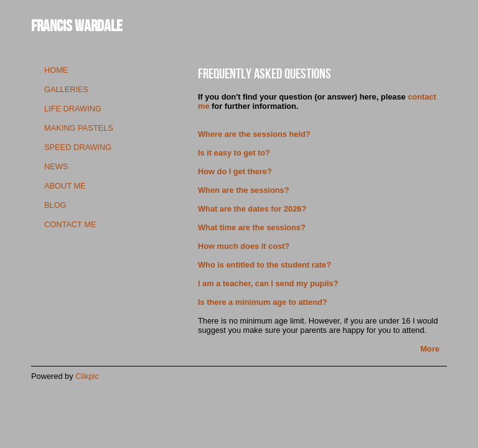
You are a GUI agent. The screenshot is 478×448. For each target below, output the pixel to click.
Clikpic (87, 376)
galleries (66, 89)
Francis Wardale (77, 25)
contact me (70, 224)
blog (55, 205)
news (56, 166)
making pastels (79, 128)
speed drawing (78, 147)
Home (56, 70)
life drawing (73, 109)
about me (65, 186)
